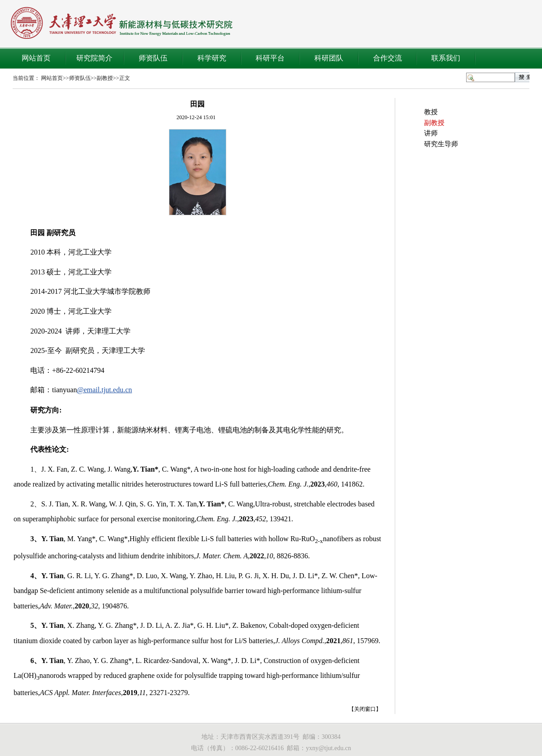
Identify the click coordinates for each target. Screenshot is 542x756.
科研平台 (270, 58)
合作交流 (388, 58)
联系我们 (446, 58)
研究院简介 (94, 58)
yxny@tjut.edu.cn (328, 748)
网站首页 (36, 58)
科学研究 (212, 58)
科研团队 (329, 58)
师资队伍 (153, 58)
